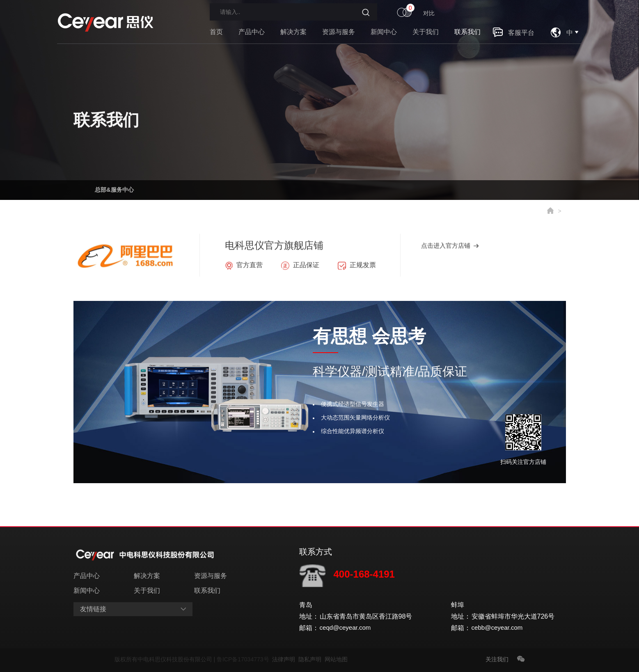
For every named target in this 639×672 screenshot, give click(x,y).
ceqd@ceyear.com (347, 628)
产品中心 (252, 32)
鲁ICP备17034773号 (244, 659)
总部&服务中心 (115, 188)
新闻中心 (384, 32)
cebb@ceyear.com (499, 628)
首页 (216, 32)
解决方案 (293, 32)
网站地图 (336, 659)
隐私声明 (311, 659)
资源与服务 (339, 32)
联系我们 (467, 32)
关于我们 (426, 32)
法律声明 (285, 659)
